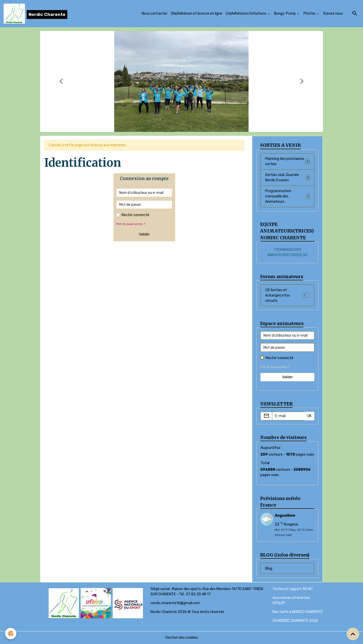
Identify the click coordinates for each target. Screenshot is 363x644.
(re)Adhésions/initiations (246, 13)
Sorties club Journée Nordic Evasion (288, 178)
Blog (269, 568)
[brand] (35, 14)
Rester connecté (135, 215)
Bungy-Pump (285, 13)
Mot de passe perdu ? (131, 224)
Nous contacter (155, 13)
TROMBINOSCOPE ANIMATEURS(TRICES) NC (288, 252)
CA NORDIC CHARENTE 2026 (295, 621)
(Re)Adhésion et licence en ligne (197, 13)
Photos (310, 13)
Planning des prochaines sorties (288, 161)
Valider (144, 234)
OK (309, 416)
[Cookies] (11, 634)
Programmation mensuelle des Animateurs (288, 196)
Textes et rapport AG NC (293, 589)
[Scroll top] (353, 634)
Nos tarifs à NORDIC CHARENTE (298, 612)
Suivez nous (333, 13)
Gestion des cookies (182, 638)
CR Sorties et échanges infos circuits (288, 295)
